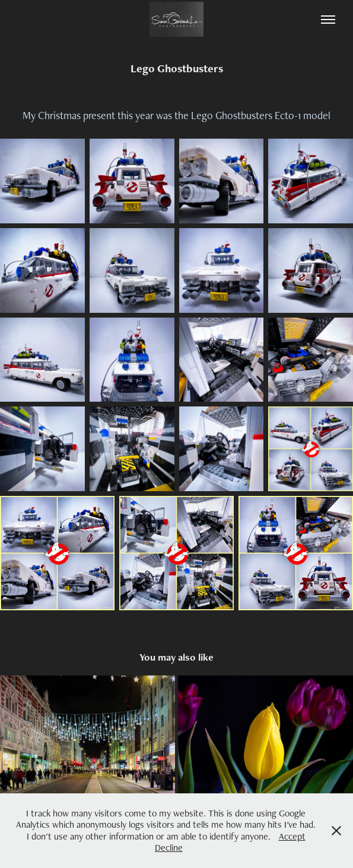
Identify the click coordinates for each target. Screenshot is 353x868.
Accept (292, 836)
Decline (169, 848)
